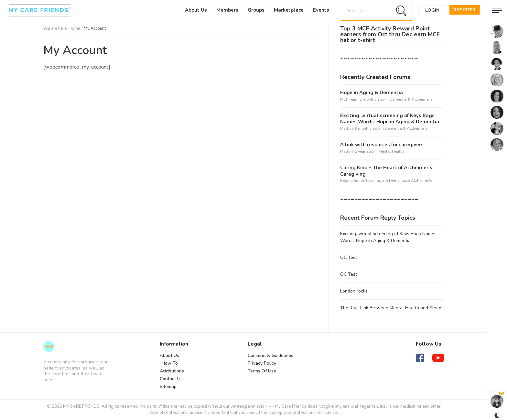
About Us (196, 10)
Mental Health (391, 151)
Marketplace (289, 10)
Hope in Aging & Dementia (372, 93)
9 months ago (367, 128)
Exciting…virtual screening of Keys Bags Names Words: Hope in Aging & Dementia (390, 119)
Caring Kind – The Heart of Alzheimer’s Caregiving (386, 171)
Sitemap (168, 387)
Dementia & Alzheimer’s (411, 99)
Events (321, 10)
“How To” (170, 363)
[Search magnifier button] (401, 11)
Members (227, 10)
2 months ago (372, 99)
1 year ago (364, 151)
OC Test (349, 257)
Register (464, 10)
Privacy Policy (262, 363)
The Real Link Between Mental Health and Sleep (391, 308)
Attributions (172, 371)
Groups (256, 10)
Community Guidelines (270, 355)
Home (75, 28)
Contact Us (171, 379)
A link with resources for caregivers (382, 145)
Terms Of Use (262, 371)
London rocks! (354, 291)
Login (432, 10)
